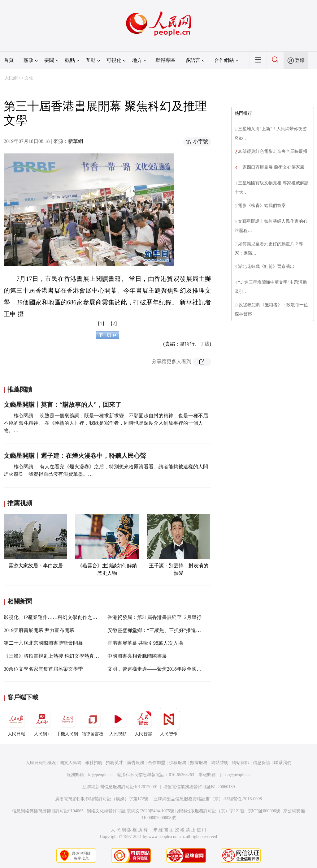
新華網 (76, 141)
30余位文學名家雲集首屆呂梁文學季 (43, 669)
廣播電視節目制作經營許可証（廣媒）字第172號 (102, 799)
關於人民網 (71, 763)
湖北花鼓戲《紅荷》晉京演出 (266, 266)
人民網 (11, 78)
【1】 (101, 324)
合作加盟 (157, 763)
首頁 (9, 60)
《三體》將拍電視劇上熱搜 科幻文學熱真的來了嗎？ (61, 656)
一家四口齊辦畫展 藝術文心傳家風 (271, 167)
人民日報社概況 (41, 763)
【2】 (114, 324)
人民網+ (42, 722)
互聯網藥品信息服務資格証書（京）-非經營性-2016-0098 (208, 799)
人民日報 (16, 722)
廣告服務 (136, 763)
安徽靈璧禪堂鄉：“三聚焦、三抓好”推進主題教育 (162, 630)
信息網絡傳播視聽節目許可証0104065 (48, 811)
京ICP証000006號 (264, 811)
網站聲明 (220, 763)
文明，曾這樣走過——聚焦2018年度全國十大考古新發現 (169, 669)
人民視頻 (118, 722)
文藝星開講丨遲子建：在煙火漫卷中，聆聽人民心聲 (75, 456)
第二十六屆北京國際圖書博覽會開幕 (43, 643)
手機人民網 (67, 722)
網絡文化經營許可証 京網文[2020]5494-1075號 (131, 811)
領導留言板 (93, 722)
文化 (29, 78)
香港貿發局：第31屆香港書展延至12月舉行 (154, 617)
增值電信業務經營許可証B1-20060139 (199, 787)
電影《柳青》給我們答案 (262, 206)
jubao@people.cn (235, 775)
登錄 (300, 60)
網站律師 (241, 763)
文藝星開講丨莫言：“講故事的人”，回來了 (63, 405)
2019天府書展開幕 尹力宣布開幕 (39, 630)
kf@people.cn (100, 775)
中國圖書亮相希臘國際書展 (137, 656)
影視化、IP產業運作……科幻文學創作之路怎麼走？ (60, 617)
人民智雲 (143, 722)
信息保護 (262, 763)
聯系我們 (283, 763)
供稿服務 (178, 763)
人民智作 (169, 722)
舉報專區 (165, 60)
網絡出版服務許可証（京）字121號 (211, 811)
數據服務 (199, 763)
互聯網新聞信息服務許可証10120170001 (120, 787)
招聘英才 (115, 763)
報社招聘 (94, 763)
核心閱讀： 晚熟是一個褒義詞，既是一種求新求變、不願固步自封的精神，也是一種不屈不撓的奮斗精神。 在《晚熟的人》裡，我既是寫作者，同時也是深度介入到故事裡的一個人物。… (106, 423)
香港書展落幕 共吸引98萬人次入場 (145, 643)
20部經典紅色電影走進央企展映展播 (273, 151)
